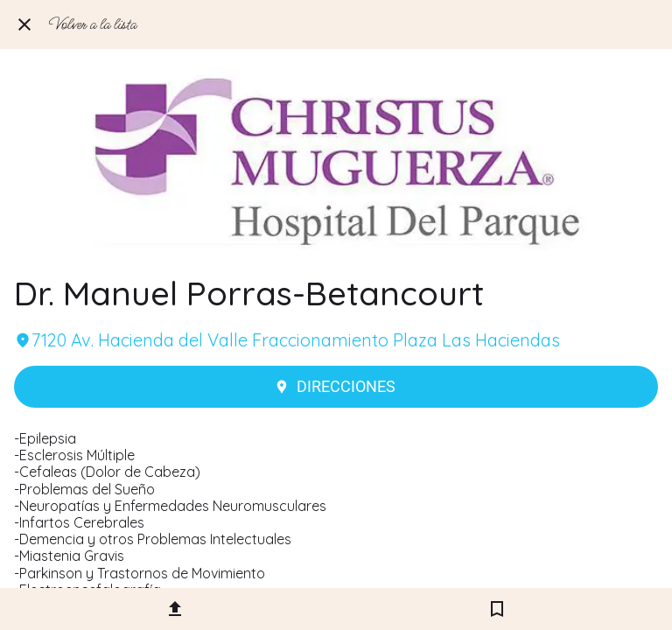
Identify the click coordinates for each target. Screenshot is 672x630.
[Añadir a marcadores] (497, 609)
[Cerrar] (24, 24)
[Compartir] (175, 609)
